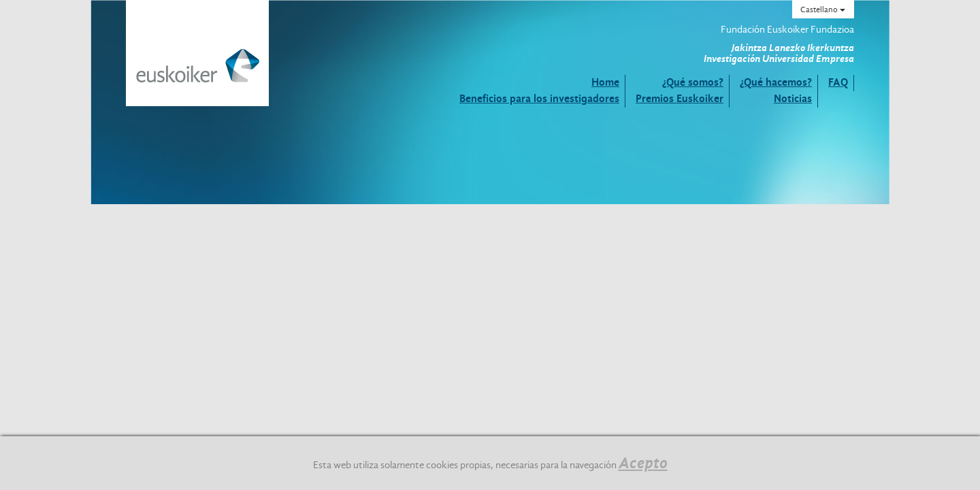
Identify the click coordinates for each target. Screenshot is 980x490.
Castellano (823, 10)
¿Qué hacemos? (776, 82)
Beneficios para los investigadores (539, 98)
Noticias (793, 98)
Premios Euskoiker (680, 98)
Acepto (643, 463)
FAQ (838, 82)
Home (605, 82)
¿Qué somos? (693, 82)
